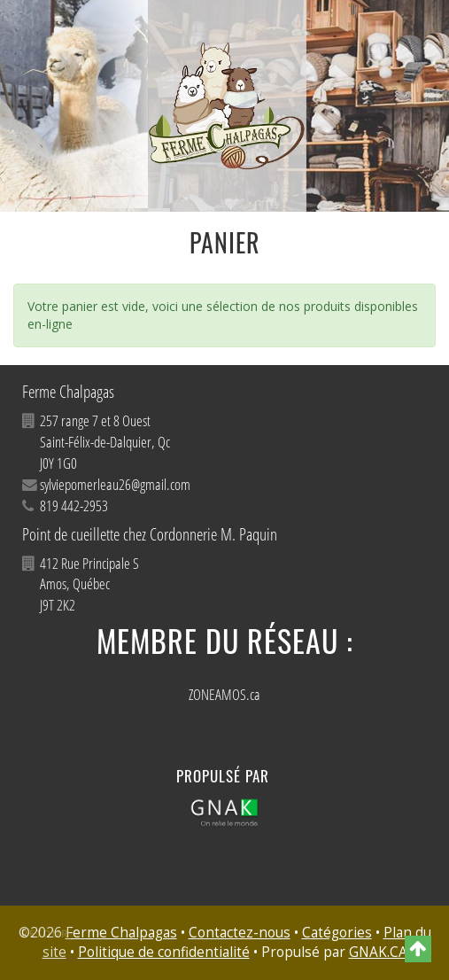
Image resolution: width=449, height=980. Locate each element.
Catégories (337, 933)
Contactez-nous (240, 933)
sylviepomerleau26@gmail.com (115, 484)
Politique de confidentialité (164, 952)
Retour (45, 934)
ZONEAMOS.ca (224, 694)
